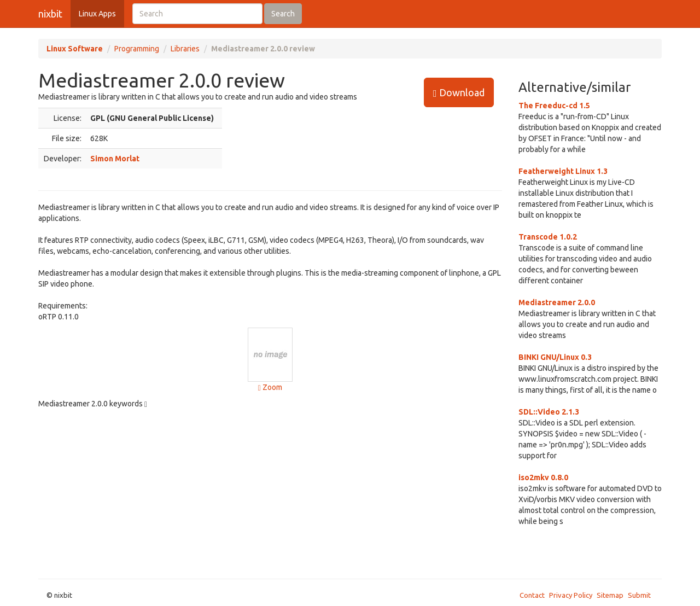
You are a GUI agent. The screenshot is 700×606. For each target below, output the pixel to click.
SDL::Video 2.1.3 (549, 412)
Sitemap (610, 595)
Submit (639, 595)
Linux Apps (97, 14)
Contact (532, 595)
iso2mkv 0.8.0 (543, 477)
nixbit (50, 14)
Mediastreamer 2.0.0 (557, 302)
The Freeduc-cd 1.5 (554, 106)
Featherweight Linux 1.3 (563, 171)
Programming (137, 49)
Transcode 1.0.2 (548, 237)
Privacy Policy (571, 595)
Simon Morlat (115, 159)
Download (459, 93)
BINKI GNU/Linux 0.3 (555, 357)
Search (283, 14)
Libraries (185, 49)
